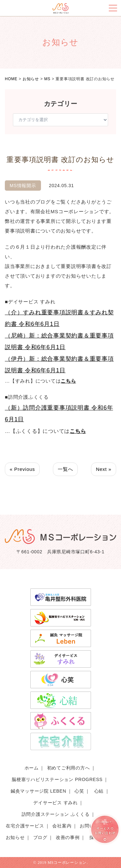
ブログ (40, 837)
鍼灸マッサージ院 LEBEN (38, 791)
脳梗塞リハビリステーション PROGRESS (57, 779)
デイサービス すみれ (55, 803)
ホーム (32, 768)
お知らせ (15, 837)
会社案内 (62, 826)
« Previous (22, 469)
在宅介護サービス (25, 826)
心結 (99, 791)
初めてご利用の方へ (69, 768)
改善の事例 (68, 837)
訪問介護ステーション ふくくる (56, 814)
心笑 (79, 791)
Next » (104, 469)
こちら (68, 381)
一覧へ (65, 469)
